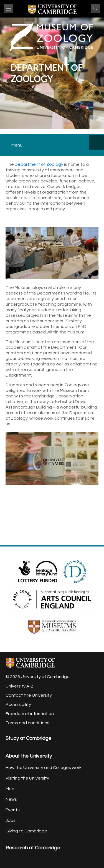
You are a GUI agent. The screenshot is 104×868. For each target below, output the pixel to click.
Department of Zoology (39, 164)
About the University (29, 756)
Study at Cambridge (28, 738)
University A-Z (20, 686)
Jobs (11, 820)
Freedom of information (30, 714)
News (11, 799)
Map (10, 789)
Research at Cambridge (33, 848)
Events (13, 810)
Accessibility (18, 704)
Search (95, 9)
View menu (9, 9)
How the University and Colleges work (44, 768)
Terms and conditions (27, 723)
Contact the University (29, 695)
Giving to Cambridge (26, 831)
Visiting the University (27, 778)
